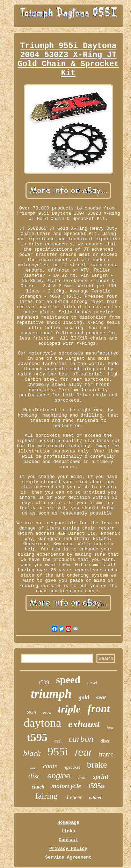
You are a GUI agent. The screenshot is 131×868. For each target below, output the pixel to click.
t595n (96, 786)
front (99, 709)
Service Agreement (68, 857)
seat (101, 697)
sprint (100, 777)
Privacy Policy (68, 849)
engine (59, 776)
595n (31, 712)
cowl (92, 683)
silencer (73, 797)
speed (68, 680)
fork (110, 728)
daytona (43, 723)
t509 (44, 682)
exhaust (84, 724)
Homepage (68, 823)
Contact (68, 840)
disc (35, 776)
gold (84, 697)
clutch (38, 787)
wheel (95, 798)
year (82, 778)
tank (32, 768)
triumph (51, 694)
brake (97, 765)
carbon (81, 739)
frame (106, 754)
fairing (46, 796)
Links (68, 831)
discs (105, 741)
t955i (47, 713)
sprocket (72, 767)
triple (69, 709)
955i (58, 752)
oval (58, 741)
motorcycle (66, 786)
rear (83, 753)
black (32, 753)
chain (50, 766)
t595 (37, 737)
